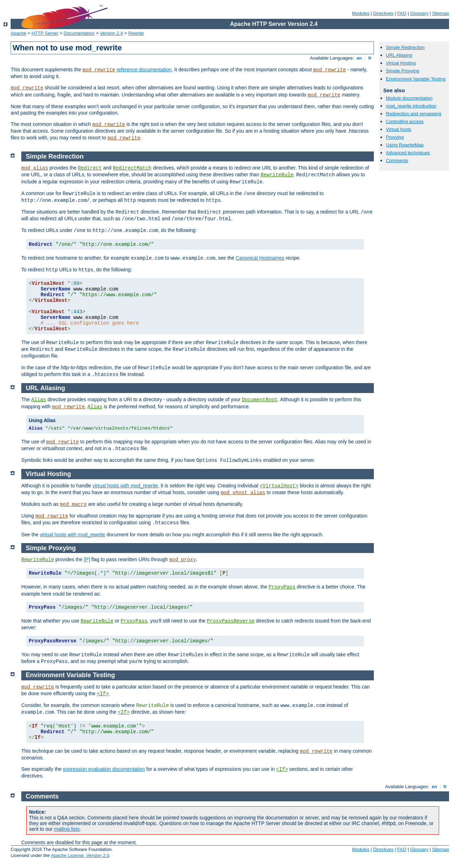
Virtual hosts (398, 129)
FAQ (402, 13)
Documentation (79, 33)
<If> (103, 694)
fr (370, 58)
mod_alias (35, 168)
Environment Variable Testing (416, 79)
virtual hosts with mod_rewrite (125, 486)
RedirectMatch (132, 168)
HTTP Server (45, 33)
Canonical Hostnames (260, 258)
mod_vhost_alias (243, 493)
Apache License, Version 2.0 (80, 855)
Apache (18, 33)
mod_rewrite (99, 70)
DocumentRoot (260, 400)
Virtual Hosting (401, 63)
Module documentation (409, 98)
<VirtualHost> (279, 486)
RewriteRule (277, 175)
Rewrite (136, 33)
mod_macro (73, 504)
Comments (397, 161)
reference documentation (144, 70)
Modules (361, 13)
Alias (39, 400)
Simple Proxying (403, 71)
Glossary (419, 13)
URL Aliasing (399, 55)
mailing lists (67, 829)
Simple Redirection (405, 47)
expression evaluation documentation (104, 769)
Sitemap (441, 13)
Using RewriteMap (405, 145)
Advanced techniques (408, 153)
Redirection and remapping (414, 114)
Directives (383, 13)
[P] (87, 559)
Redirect (90, 168)
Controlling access (405, 121)
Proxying (395, 137)
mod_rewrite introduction (411, 106)
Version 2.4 (112, 33)
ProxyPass (282, 587)
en (359, 58)
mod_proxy (183, 560)
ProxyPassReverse (231, 621)
